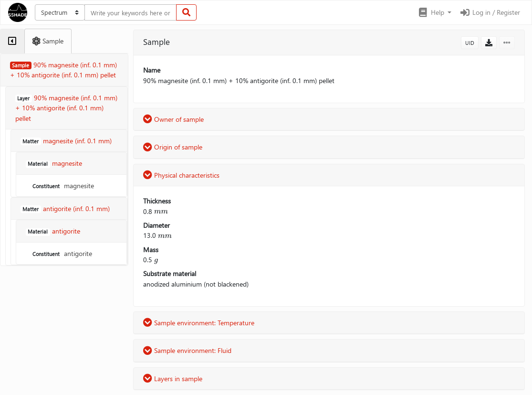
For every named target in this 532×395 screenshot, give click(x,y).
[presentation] (161, 211)
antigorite (61, 253)
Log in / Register (490, 12)
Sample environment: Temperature (199, 323)
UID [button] (470, 43)
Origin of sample (173, 147)
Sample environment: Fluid (187, 350)
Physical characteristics (181, 175)
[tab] (12, 41)
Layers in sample (173, 379)
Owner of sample (173, 119)
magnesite (62, 186)
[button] (434, 12)
